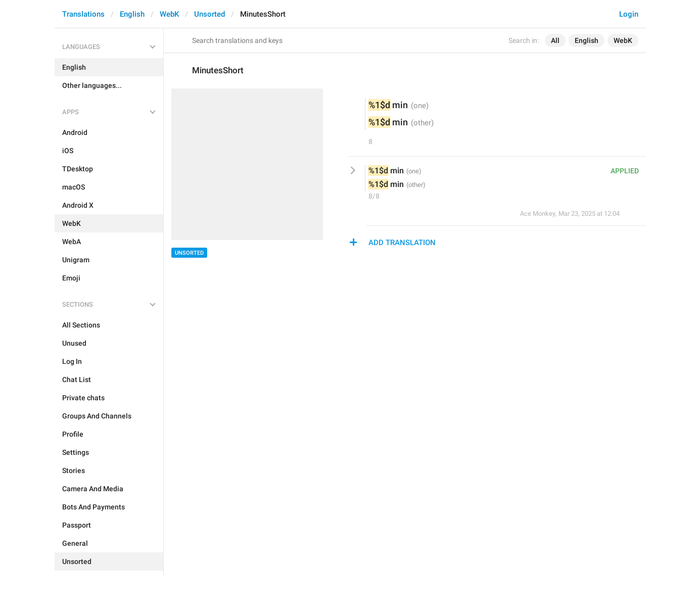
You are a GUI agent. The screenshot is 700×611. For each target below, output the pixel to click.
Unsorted (209, 14)
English (132, 14)
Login (629, 14)
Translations (83, 14)
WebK (169, 14)
